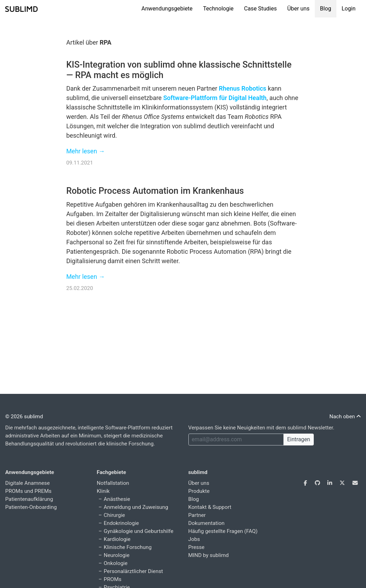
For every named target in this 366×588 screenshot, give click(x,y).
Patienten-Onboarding (31, 507)
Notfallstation (113, 483)
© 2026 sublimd (24, 417)
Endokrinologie (121, 523)
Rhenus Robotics (242, 88)
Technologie (218, 9)
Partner (197, 515)
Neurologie (117, 555)
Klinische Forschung (128, 547)
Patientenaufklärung (29, 499)
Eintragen (298, 439)
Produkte (199, 491)
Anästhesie (117, 499)
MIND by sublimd (209, 555)
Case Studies (260, 9)
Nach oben (345, 417)
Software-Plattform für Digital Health (215, 98)
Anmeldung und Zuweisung (136, 507)
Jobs (194, 539)
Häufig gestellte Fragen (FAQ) (223, 531)
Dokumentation (207, 523)
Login (349, 9)
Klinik (103, 491)
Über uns (298, 9)
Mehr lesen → (85, 151)
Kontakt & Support (210, 507)
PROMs (113, 579)
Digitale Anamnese (28, 483)
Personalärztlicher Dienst (133, 571)
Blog (326, 9)
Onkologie (116, 563)
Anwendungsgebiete (167, 9)
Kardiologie (117, 539)
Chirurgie (114, 515)
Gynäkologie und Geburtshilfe (139, 531)
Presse (197, 547)
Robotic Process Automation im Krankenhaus (155, 191)
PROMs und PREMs (28, 491)
